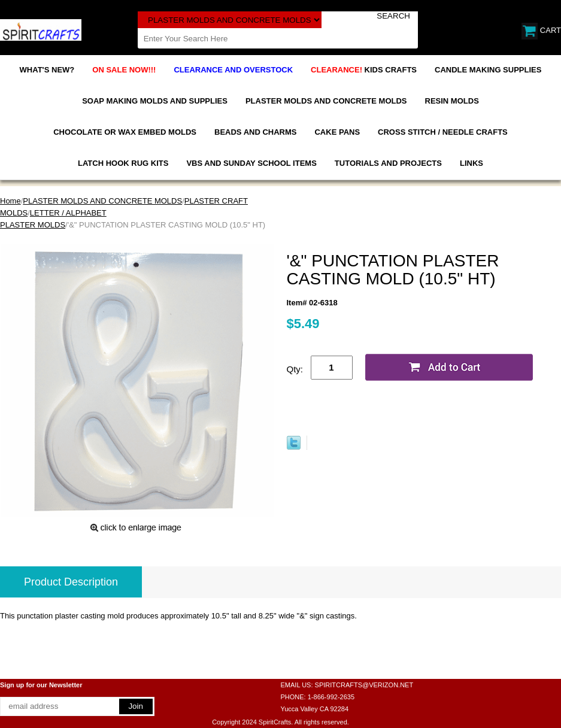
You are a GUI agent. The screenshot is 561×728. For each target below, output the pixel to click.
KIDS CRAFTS (364, 70)
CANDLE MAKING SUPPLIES (488, 70)
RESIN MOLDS (452, 101)
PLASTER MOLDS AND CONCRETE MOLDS (326, 101)
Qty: (295, 369)
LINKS (471, 163)
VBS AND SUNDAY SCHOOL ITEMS (251, 163)
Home (10, 201)
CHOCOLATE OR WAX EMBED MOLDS (125, 132)
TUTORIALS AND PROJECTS (388, 163)
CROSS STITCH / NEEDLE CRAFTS (443, 132)
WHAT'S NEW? (47, 70)
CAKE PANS (337, 132)
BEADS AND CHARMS (255, 132)
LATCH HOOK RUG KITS (123, 163)
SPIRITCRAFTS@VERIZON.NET (364, 685)
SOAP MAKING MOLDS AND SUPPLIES (155, 101)
